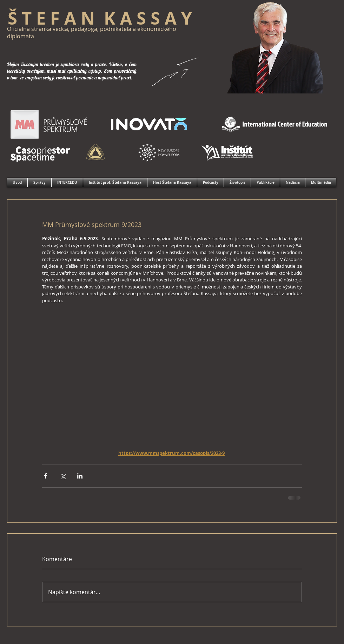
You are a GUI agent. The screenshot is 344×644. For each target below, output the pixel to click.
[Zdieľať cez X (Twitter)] (63, 476)
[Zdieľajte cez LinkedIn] (80, 476)
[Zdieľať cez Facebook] (45, 476)
